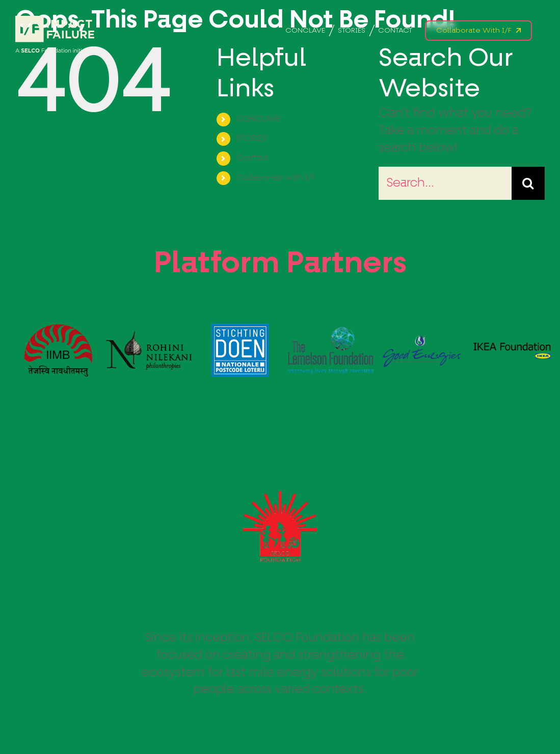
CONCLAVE (258, 119)
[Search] (528, 183)
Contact (252, 158)
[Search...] (445, 183)
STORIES (251, 139)
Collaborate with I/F (275, 178)
